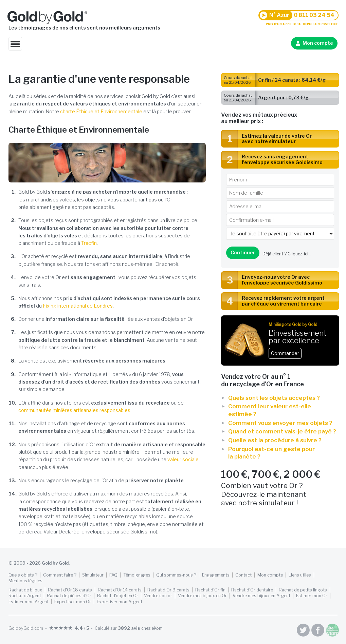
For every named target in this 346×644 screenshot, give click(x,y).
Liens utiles (300, 575)
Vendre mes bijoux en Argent (261, 596)
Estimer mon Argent (29, 602)
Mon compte (318, 43)
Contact (243, 575)
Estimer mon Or (312, 596)
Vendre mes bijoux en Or (202, 596)
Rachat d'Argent (25, 596)
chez (141, 628)
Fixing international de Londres (78, 306)
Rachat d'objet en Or (118, 596)
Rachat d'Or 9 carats (168, 590)
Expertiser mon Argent (120, 602)
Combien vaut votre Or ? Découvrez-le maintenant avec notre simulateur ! (280, 488)
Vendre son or (158, 596)
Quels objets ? (23, 575)
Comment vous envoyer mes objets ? (280, 423)
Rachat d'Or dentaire (252, 590)
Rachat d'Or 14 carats (120, 590)
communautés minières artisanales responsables (74, 410)
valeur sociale (183, 459)
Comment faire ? (60, 575)
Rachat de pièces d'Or (69, 596)
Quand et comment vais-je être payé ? (282, 431)
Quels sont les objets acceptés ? (274, 398)
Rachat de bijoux (25, 590)
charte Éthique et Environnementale (101, 111)
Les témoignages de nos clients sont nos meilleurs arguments (84, 28)
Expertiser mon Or (73, 602)
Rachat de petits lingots (303, 590)
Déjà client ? (287, 254)
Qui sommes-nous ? (176, 575)
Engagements (216, 575)
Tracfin (89, 243)
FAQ (113, 575)
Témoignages (137, 575)
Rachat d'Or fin (210, 590)
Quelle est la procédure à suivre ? (275, 440)
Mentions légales (25, 581)
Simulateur (93, 575)
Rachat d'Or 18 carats (70, 590)
